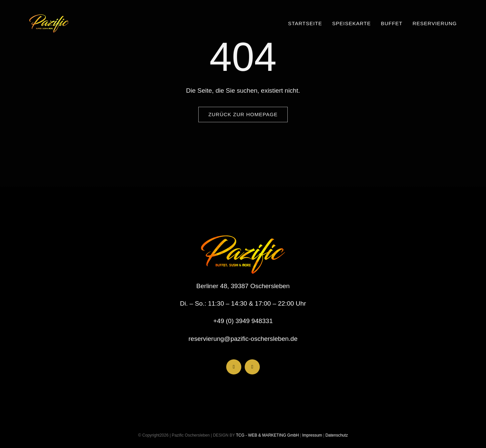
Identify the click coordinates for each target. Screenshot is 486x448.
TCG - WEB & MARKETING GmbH (267, 435)
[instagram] (252, 367)
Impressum (312, 435)
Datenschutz (337, 435)
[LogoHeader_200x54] (49, 18)
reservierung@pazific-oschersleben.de (243, 339)
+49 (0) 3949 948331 (243, 321)
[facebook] (234, 367)
